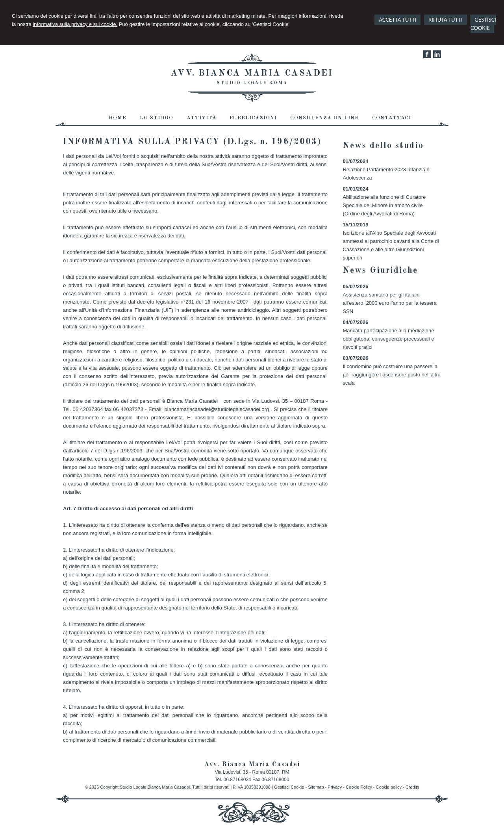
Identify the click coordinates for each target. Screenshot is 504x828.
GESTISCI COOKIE (483, 24)
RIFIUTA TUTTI (446, 20)
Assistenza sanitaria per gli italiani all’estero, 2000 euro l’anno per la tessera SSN (389, 303)
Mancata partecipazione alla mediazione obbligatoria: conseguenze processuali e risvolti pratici (388, 339)
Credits (412, 787)
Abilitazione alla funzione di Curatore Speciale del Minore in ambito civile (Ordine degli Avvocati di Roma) (384, 205)
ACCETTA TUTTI (397, 20)
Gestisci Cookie (289, 787)
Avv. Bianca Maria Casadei (252, 73)
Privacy (335, 787)
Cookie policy (389, 787)
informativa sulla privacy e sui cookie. (75, 24)
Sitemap (316, 787)
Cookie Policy (359, 787)
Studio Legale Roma (252, 83)
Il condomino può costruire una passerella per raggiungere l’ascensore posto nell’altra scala (392, 375)
